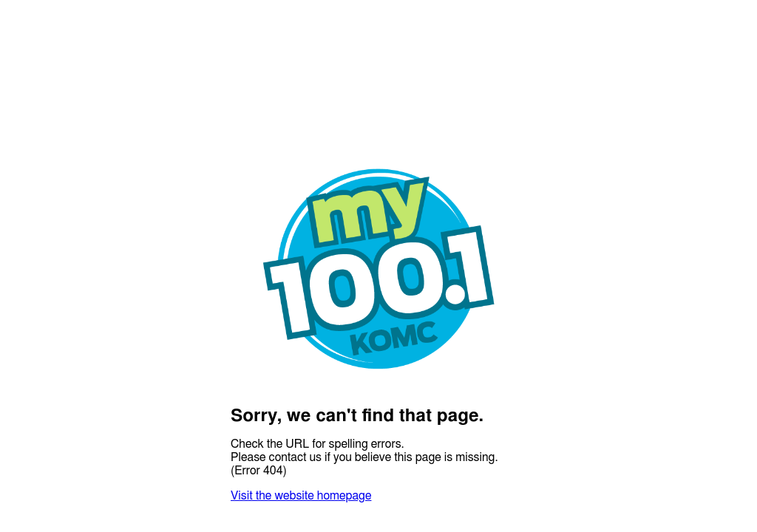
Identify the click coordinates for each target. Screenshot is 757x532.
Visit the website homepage (301, 496)
